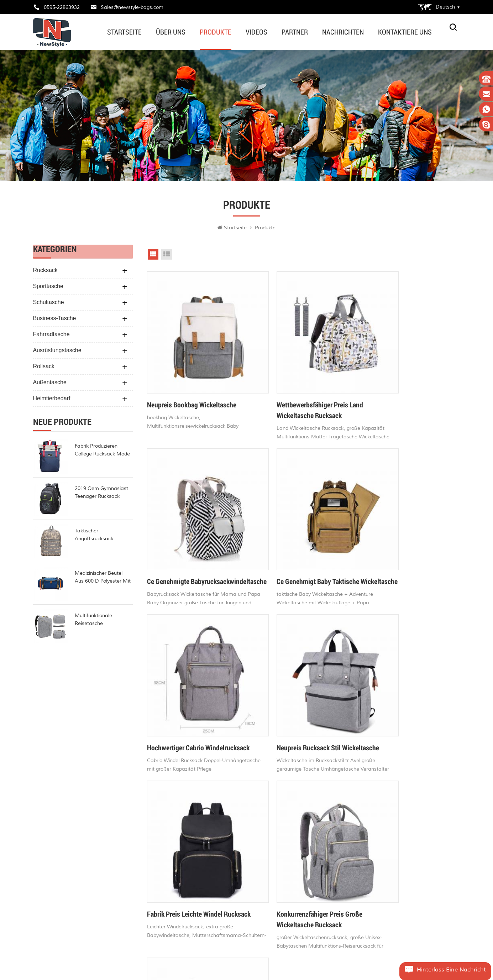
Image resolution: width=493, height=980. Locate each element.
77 (323, 742)
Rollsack (44, 368)
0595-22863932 (62, 7)
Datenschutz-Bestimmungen (189, 884)
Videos (256, 32)
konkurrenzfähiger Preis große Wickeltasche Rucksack (295, 691)
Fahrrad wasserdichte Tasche (268, 922)
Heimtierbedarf (52, 400)
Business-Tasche (55, 320)
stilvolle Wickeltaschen (260, 820)
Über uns (171, 32)
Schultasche (49, 304)
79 (350, 742)
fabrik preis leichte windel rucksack (185, 691)
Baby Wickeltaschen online (265, 832)
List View (167, 256)
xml (166, 896)
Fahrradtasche (51, 336)
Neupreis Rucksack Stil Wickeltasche (389, 539)
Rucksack (45, 272)
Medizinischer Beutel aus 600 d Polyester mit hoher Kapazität (103, 580)
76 (310, 742)
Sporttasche (48, 288)
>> (379, 742)
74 (283, 742)
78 (337, 742)
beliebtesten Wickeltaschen (266, 896)
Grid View (153, 256)
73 (269, 742)
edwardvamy (61, 893)
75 (296, 742)
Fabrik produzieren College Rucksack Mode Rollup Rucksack (102, 453)
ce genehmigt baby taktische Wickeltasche (188, 539)
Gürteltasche (249, 845)
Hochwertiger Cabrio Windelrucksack (280, 539)
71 (242, 742)
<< (229, 742)
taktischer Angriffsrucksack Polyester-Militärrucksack (104, 537)
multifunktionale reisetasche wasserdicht (93, 622)
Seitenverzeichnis (181, 871)
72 (256, 742)
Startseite (124, 32)
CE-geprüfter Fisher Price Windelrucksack (392, 691)
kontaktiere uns (405, 32)
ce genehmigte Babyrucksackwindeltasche (395, 387)
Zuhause (171, 820)
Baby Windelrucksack (258, 884)
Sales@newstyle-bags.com (132, 7)
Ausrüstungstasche (57, 352)
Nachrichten (343, 32)
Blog (166, 858)
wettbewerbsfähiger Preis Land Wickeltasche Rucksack (295, 387)
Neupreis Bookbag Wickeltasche (192, 382)
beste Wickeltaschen (258, 871)
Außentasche (50, 384)
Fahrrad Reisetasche (258, 935)
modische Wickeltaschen (263, 909)
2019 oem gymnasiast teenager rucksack (101, 494)
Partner (295, 32)
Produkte (216, 32)
